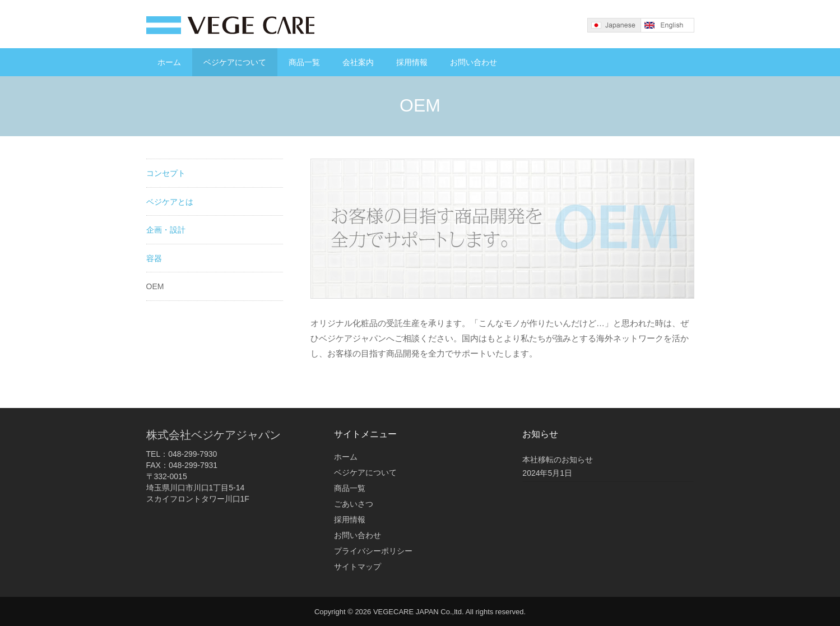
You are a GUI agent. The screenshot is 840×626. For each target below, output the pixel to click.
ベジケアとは (170, 202)
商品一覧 (304, 62)
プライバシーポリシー (373, 551)
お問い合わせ (474, 62)
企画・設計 (166, 230)
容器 (154, 258)
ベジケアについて (235, 62)
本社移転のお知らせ (558, 460)
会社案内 (358, 62)
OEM (155, 286)
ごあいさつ (354, 504)
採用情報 (412, 62)
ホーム (169, 62)
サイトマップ (358, 567)
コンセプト (166, 173)
